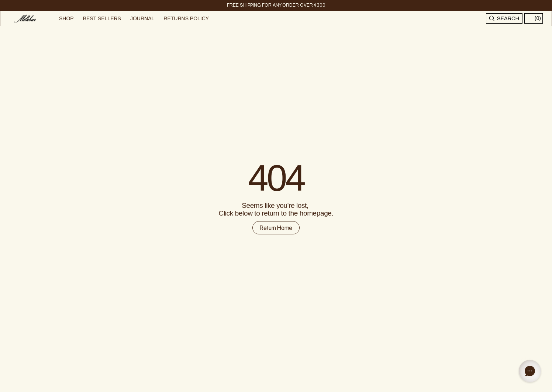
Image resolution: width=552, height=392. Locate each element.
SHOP (66, 18)
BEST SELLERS (102, 18)
